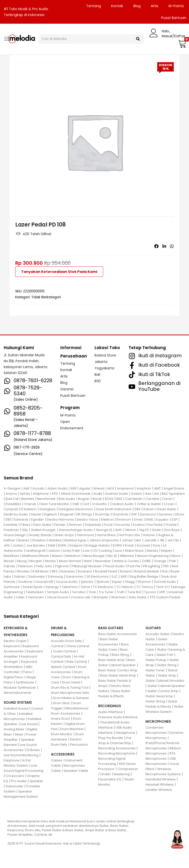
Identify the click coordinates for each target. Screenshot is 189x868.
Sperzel (103, 582)
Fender (60, 525)
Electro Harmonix (60, 519)
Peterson (25, 566)
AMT (157, 488)
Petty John (44, 566)
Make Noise (134, 551)
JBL (162, 540)
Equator (163, 519)
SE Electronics (98, 576)
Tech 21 (162, 587)
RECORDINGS (110, 706)
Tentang (94, 6)
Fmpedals (93, 525)
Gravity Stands (40, 535)
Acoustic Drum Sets (66, 641)
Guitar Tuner (155, 670)
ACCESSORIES (63, 754)
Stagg (130, 582)
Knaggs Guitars (98, 545)
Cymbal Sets (61, 656)
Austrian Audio (117, 494)
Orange (160, 561)
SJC (115, 576)
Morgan (36, 561)
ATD (55, 494)
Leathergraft (36, 551)
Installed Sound (16, 708)
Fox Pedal (155, 525)
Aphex (25, 494)
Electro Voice (87, 519)
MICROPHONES (158, 721)
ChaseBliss (12, 504)
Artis (155, 6)
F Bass (25, 525)
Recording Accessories (117, 748)
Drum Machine (72, 729)
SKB (124, 576)
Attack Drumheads (76, 494)
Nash (88, 561)
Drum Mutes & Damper (71, 698)
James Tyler (132, 540)
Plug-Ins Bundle (111, 738)
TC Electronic (103, 587)
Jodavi (18, 545)
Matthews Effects (36, 556)
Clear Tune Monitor (54, 504)
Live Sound (29, 724)
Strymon (144, 582)
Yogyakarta (104, 368)
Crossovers (15, 776)
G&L (25, 530)
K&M (52, 545)
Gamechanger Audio (76, 530)
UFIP (162, 592)
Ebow (180, 514)
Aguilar (85, 488)
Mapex (167, 551)
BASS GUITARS (111, 628)
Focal (108, 525)
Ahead (99, 488)
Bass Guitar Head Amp (118, 675)
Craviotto (99, 504)
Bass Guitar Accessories (118, 634)
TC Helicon (125, 587)
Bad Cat (12, 499)
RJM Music (41, 571)
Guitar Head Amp (159, 696)
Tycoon (150, 592)
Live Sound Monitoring (21, 755)
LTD (95, 551)
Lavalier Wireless (159, 790)
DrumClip (102, 514)
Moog (22, 561)
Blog (137, 6)
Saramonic (75, 576)
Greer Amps (64, 535)
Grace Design (15, 535)
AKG (111, 488)
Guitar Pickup (156, 660)
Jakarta (101, 362)
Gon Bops (172, 530)
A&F (26, 488)
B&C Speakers (173, 494)
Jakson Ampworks (104, 540)
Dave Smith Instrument (114, 509)
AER (73, 488)
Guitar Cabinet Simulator (165, 681)
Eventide (11, 525)
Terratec (79, 592)
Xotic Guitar (138, 597)
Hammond (85, 535)
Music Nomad (70, 561)
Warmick (118, 597)
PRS (166, 566)
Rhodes (23, 571)
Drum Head (71, 682)
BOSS (109, 499)
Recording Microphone (117, 753)
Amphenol (125, 488)
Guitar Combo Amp (163, 691)
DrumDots (121, 514)
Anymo (11, 494)
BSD (98, 381)
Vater (20, 597)
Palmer (9, 566)
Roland (126, 571)
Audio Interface (110, 712)
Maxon (57, 556)
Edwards (21, 519)
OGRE (146, 561)
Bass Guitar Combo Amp (118, 670)
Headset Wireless (160, 784)
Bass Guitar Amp (111, 660)
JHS (7, 545)
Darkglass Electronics (76, 509)
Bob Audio (67, 499)
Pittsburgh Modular (87, 566)
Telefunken (35, 592)
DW (134, 514)
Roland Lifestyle (147, 571)
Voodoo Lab (80, 597)
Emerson (124, 519)
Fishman (75, 525)
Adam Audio (57, 488)
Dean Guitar (167, 509)
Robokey (68, 571)
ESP (175, 519)
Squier (117, 582)
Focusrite (123, 525)
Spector (87, 582)
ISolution (39, 540)
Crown (169, 504)
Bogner (84, 499)
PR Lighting (152, 566)
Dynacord (148, 514)
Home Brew (106, 535)
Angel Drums (174, 488)
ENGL (150, 519)
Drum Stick (61, 703)
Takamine (70, 587)
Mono (176, 556)
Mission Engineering (153, 556)
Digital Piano (14, 677)
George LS (104, 530)
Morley (50, 561)
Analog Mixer (14, 729)
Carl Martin (134, 499)
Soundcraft (44, 582)
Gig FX (144, 530)
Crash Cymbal (64, 651)
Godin (156, 530)
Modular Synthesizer (20, 688)
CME (76, 504)
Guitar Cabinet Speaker (166, 686)
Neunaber (103, 561)
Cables (57, 760)
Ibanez (24, 540)
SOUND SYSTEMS (18, 702)
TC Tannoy (145, 587)
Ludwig (106, 551)
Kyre (157, 545)
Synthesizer (25, 682)
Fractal (171, 525)
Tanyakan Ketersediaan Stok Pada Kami (59, 272)
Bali (97, 375)
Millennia (127, 556)
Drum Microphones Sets (70, 693)
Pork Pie (134, 566)
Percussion (79, 745)
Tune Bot (134, 592)
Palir (173, 561)
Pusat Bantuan (73, 396)
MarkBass (11, 556)
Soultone (25, 582)
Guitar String (167, 665)
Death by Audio (16, 514)
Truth (121, 592)
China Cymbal (78, 646)
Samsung (55, 576)
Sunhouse (12, 587)
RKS (55, 571)
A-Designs (12, 488)
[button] (182, 44)
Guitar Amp (167, 675)
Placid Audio (115, 566)
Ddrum (149, 509)
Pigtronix (62, 566)
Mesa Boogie (94, 556)
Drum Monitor (62, 734)
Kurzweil (143, 545)
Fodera (139, 525)
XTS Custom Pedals (165, 597)
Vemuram (36, 597)
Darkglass (48, 509)
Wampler (101, 597)
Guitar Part (165, 655)
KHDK (62, 545)
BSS (119, 499)
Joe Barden (36, 545)
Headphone (125, 733)
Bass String (120, 655)
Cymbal (57, 646)
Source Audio (67, 582)
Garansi (67, 389)
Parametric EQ (110, 779)
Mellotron (73, 556)
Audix (98, 494)
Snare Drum (60, 719)
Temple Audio (58, 592)
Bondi (97, 499)
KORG (117, 545)
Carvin (167, 499)
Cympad (11, 509)
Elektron (107, 519)
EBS (8, 519)
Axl (157, 494)
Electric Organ (15, 641)
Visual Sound (57, 597)
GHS (118, 530)
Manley (152, 551)
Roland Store (105, 355)
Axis (148, 494)
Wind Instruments (17, 693)
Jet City (173, 540)
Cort (86, 504)
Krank (129, 545)
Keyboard (12, 646)
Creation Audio (122, 504)
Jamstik (150, 540)
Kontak (117, 6)
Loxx (86, 551)
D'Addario (29, 509)
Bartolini (28, 499)
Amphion (144, 488)
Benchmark (46, 499)
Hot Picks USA (129, 535)
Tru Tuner (106, 592)
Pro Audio (19, 781)
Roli (165, 571)
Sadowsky (37, 576)
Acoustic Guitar (157, 634)
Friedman (11, 530)
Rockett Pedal (106, 571)
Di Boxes (33, 750)
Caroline (152, 499)
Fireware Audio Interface (118, 717)
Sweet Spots (33, 587)
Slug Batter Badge (144, 576)
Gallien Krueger (43, 530)
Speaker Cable (76, 771)
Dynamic (165, 514)
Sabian (20, 576)
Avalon (137, 494)
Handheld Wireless (161, 779)
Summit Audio (165, 582)
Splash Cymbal (63, 667)
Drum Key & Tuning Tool (70, 688)
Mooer (9, 561)
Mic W (112, 556)
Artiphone (41, 494)
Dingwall (67, 514)
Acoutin (39, 488)
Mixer (19, 734)
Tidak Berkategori (46, 297)
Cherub (30, 504)
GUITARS (153, 628)
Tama (85, 587)
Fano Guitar (42, 525)
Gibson (130, 530)
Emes (138, 519)
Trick (92, 592)
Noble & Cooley (126, 561)
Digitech (50, 514)
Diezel (36, 514)
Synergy (52, 587)
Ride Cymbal (77, 662)
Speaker (36, 781)
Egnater (38, 519)
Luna (118, 551)
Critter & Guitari (149, 504)
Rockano (85, 571)
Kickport (76, 545)
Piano (27, 672)
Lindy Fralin (72, 551)
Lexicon (54, 551)
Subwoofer (15, 786)
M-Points (176, 6)
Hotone (149, 535)
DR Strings (84, 514)
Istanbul (55, 540)
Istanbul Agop (75, 540)
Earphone (12, 760)
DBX (137, 509)
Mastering (122, 774)
